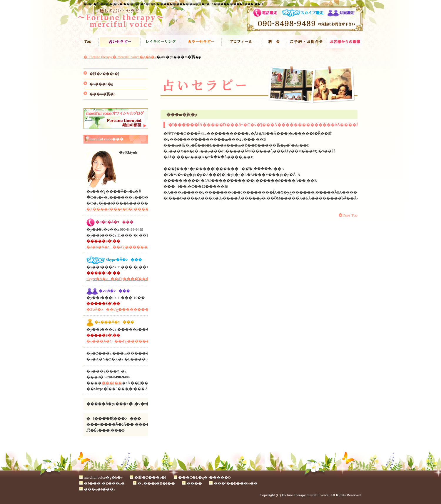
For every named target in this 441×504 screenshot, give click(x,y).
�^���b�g (101, 84)
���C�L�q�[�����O (161, 42)
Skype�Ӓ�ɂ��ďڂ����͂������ (124, 279)
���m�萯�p (102, 94)
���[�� (112, 383)
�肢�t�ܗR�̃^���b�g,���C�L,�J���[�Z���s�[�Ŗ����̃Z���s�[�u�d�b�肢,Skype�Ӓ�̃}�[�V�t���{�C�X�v (121, 19)
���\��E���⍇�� (306, 42)
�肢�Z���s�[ (119, 42)
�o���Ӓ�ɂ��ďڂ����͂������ (126, 341)
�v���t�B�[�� (242, 42)
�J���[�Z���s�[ (201, 42)
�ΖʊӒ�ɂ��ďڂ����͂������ (121, 310)
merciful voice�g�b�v (103, 478)
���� (274, 42)
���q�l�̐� (345, 42)
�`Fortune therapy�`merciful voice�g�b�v (88, 42)
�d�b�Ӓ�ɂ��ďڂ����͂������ (125, 247)
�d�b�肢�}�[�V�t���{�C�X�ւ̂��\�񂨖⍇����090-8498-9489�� (305, 19)
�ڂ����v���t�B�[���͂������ (127, 209)
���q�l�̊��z (100, 489)
